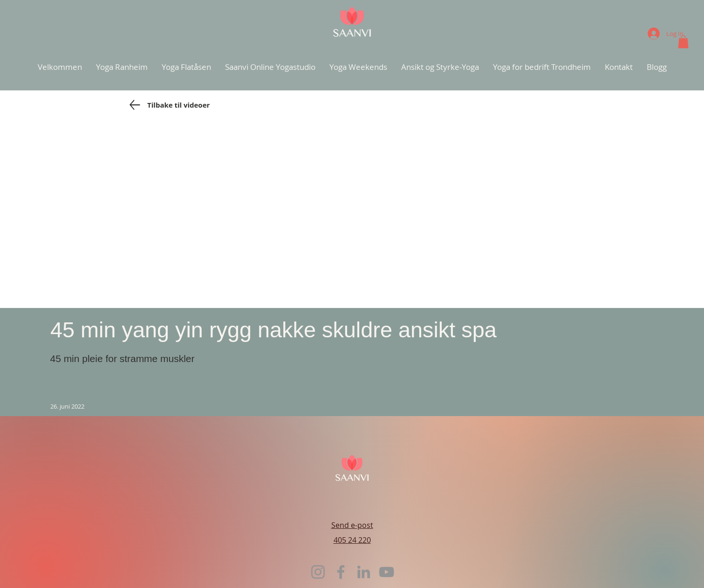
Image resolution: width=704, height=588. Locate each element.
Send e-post (352, 525)
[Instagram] (318, 572)
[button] (683, 42)
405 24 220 (352, 540)
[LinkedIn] (364, 572)
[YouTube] (386, 572)
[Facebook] (341, 572)
